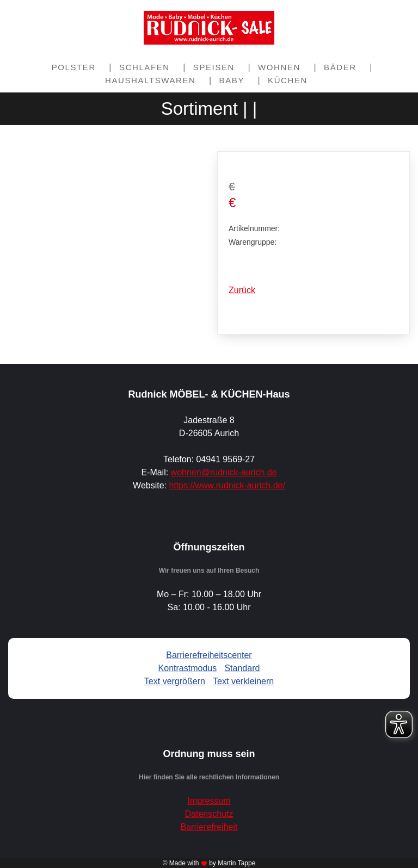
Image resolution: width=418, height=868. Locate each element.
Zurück (242, 290)
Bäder (340, 67)
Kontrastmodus (188, 668)
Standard (242, 668)
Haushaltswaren (150, 80)
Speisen (214, 67)
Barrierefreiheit (209, 827)
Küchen (288, 80)
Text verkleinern (243, 681)
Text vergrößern (175, 681)
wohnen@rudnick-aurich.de (224, 472)
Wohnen (279, 67)
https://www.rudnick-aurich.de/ (227, 485)
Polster (74, 67)
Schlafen (145, 67)
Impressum (209, 801)
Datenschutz (209, 814)
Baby (232, 80)
